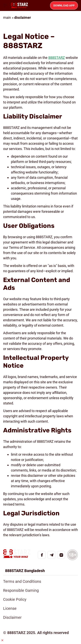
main (7, 18)
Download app (64, 5)
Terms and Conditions (22, 581)
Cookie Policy (15, 599)
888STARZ (57, 58)
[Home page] (19, 5)
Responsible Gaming (21, 590)
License (10, 608)
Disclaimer (12, 617)
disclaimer (23, 18)
